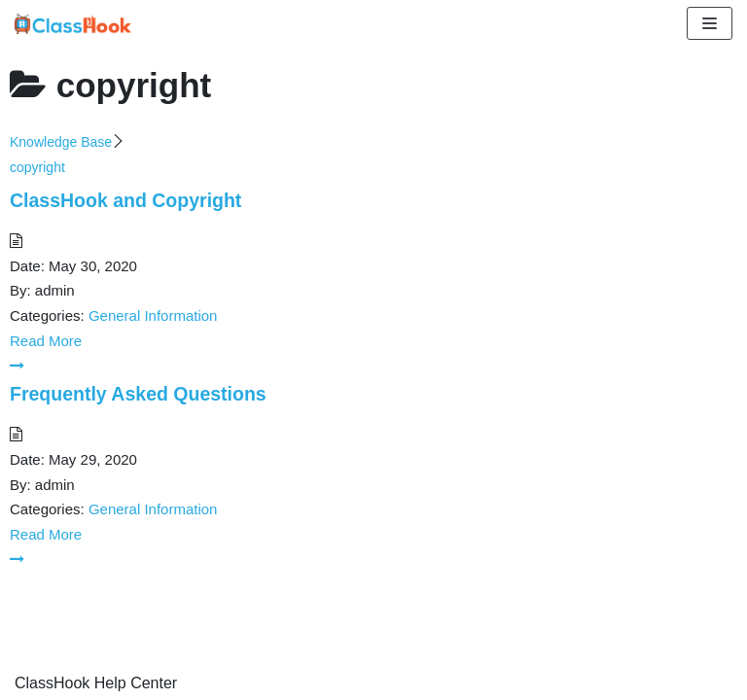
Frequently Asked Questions (138, 394)
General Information (153, 315)
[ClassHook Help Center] (73, 24)
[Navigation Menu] (710, 23)
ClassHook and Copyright (125, 200)
